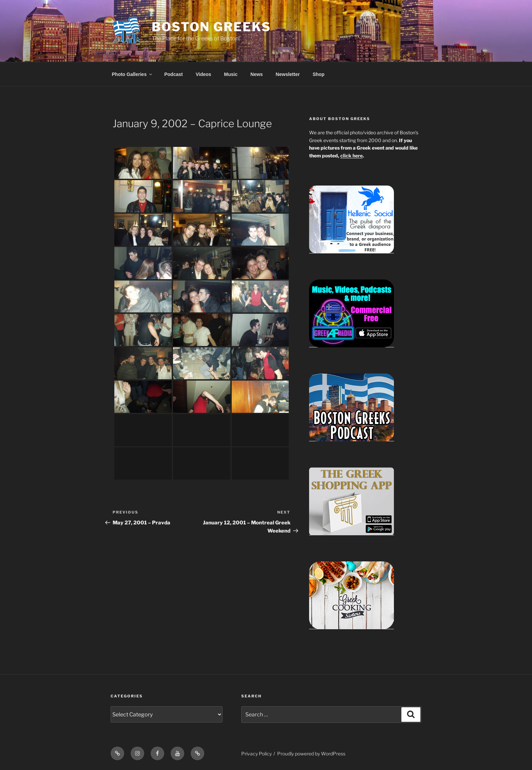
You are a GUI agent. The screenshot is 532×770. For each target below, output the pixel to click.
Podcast (173, 74)
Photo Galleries (133, 74)
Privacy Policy (256, 754)
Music (231, 74)
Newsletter (288, 74)
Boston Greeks (211, 27)
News (257, 74)
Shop (318, 74)
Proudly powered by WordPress (311, 754)
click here (351, 156)
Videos (204, 74)
